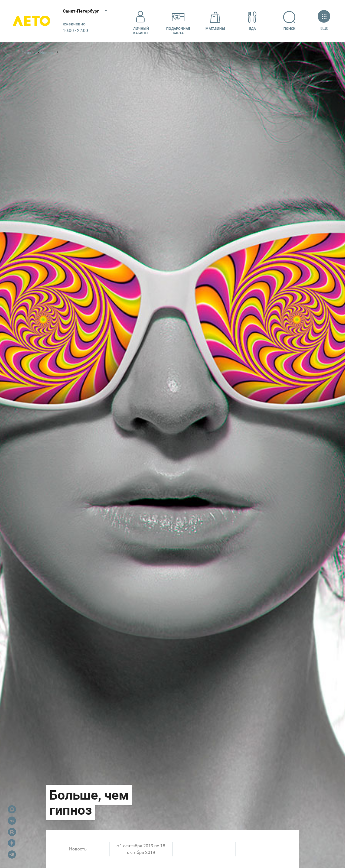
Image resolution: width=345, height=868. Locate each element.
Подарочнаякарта (178, 21)
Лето (31, 21)
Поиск (289, 21)
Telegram (12, 855)
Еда (252, 21)
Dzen (12, 843)
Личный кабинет (141, 21)
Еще (324, 21)
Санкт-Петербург (81, 11)
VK (12, 821)
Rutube (12, 832)
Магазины (215, 21)
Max (12, 809)
